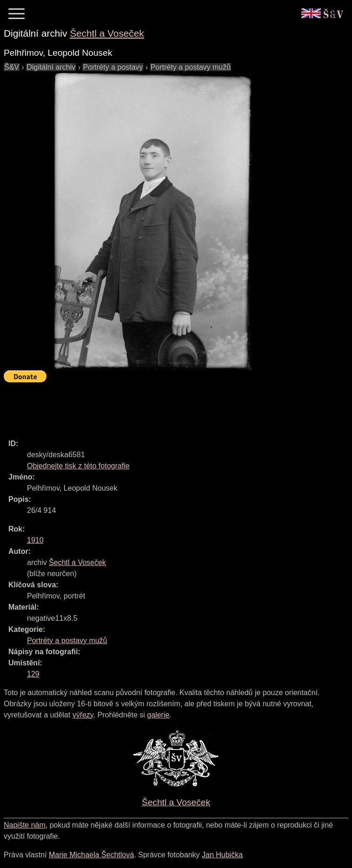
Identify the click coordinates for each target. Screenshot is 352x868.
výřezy (83, 715)
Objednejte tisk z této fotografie (78, 466)
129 (33, 674)
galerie (158, 715)
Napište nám (25, 825)
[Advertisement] (173, 407)
